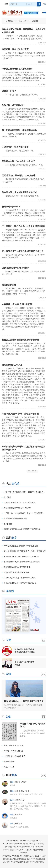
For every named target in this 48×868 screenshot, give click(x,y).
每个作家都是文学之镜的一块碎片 (17, 508)
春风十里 (19, 814)
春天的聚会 (8, 524)
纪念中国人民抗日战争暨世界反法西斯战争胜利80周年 (25, 651)
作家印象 (35, 21)
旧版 (44, 4)
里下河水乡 (19, 800)
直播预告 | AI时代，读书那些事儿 (17, 567)
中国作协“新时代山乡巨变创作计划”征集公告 (21, 556)
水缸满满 (7, 497)
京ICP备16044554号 (26, 841)
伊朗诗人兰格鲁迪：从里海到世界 (17, 69)
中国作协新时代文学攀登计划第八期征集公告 (22, 562)
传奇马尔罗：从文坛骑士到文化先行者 (19, 192)
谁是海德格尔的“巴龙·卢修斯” (15, 268)
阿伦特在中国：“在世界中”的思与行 (18, 161)
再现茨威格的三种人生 (12, 365)
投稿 (6, 4)
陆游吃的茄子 (9, 761)
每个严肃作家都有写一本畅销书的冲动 (19, 130)
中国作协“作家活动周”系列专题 (25, 663)
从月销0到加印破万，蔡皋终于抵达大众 (19, 578)
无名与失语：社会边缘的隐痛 (15, 147)
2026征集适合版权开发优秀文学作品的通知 (21, 546)
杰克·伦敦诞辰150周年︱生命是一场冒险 (20, 414)
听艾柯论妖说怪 (9, 285)
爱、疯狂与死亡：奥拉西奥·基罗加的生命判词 (23, 251)
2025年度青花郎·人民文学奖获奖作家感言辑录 (22, 529)
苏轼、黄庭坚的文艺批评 (14, 745)
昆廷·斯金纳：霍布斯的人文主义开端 (19, 176)
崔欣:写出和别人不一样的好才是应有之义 (20, 583)
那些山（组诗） (21, 782)
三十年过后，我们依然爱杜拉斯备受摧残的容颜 (23, 226)
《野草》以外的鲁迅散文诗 (14, 756)
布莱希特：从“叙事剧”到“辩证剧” (17, 304)
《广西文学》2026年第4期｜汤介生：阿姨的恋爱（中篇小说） (25, 513)
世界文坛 (22, 21)
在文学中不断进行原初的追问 (15, 518)
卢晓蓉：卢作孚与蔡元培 (14, 751)
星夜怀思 (19, 824)
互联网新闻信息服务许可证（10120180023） (30, 844)
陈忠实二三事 (9, 767)
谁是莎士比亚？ (9, 91)
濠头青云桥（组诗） (23, 791)
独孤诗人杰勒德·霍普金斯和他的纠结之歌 (21, 340)
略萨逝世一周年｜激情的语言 (15, 49)
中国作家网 (8, 21)
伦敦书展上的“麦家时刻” (13, 105)
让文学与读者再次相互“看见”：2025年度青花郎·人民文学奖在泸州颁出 (25, 492)
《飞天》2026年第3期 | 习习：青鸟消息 (19, 502)
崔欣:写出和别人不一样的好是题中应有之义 (24, 701)
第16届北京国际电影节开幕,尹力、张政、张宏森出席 (25, 551)
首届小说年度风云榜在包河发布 (16, 572)
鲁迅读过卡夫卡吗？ (11, 207)
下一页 (31, 471)
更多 (44, 640)
